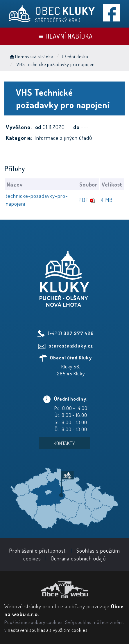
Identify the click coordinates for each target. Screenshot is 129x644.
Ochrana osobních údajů (78, 558)
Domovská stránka (31, 57)
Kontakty (65, 443)
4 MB (107, 200)
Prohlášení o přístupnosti (38, 550)
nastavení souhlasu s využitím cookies (48, 630)
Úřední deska (75, 57)
